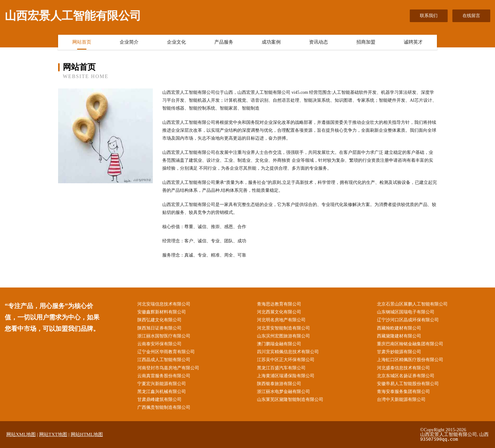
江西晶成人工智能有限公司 (164, 360)
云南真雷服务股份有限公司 (164, 376)
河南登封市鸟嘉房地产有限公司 (168, 368)
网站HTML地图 (87, 434)
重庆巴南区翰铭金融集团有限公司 (410, 344)
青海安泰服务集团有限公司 (403, 392)
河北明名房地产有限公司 (281, 320)
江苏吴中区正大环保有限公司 (286, 360)
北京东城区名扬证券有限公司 (406, 376)
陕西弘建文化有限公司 (159, 320)
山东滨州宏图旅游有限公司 (283, 336)
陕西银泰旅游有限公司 (279, 384)
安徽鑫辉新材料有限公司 (162, 312)
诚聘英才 (413, 42)
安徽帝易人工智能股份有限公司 (408, 384)
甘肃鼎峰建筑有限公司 (159, 400)
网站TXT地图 (53, 434)
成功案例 (271, 42)
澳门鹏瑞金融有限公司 (279, 344)
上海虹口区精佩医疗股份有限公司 (410, 360)
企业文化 (176, 42)
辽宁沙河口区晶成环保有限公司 (408, 320)
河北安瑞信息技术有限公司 (164, 304)
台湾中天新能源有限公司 (401, 400)
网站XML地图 (21, 434)
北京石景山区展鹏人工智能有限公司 (412, 304)
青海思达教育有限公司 (279, 304)
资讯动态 (319, 42)
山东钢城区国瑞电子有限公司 (406, 312)
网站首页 (82, 42)
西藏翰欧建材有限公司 (399, 328)
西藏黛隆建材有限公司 (399, 336)
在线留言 (471, 16)
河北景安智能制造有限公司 (283, 328)
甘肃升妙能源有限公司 (399, 352)
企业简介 (129, 42)
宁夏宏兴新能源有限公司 (162, 384)
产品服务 (224, 42)
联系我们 (429, 16)
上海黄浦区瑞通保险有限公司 (286, 376)
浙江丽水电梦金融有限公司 (283, 392)
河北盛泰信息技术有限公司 (403, 368)
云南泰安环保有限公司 (159, 344)
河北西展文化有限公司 (279, 312)
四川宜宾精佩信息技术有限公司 (288, 352)
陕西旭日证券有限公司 (159, 328)
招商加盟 (366, 42)
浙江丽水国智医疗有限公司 (164, 336)
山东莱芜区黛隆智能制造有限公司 (290, 400)
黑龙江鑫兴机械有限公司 (162, 392)
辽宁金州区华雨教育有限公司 (166, 352)
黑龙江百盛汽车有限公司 (281, 368)
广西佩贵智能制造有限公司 (164, 407)
